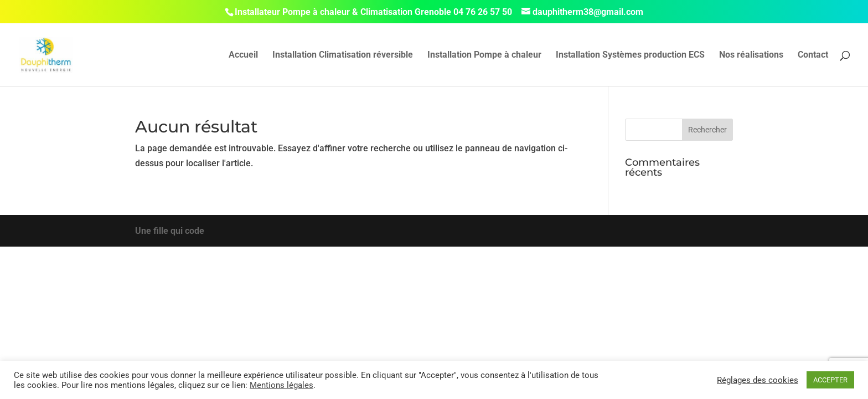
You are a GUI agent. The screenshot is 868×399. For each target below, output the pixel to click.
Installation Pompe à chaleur (484, 55)
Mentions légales (281, 385)
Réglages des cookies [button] (758, 380)
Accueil (243, 55)
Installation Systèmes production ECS (630, 55)
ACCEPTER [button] (830, 380)
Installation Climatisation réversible (343, 55)
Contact (813, 55)
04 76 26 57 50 (483, 12)
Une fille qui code (170, 231)
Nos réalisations (751, 55)
